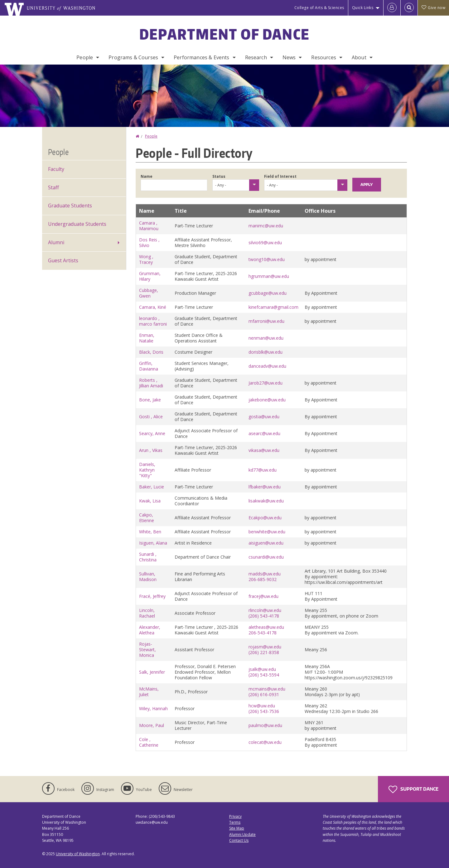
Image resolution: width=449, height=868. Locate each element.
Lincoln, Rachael (147, 613)
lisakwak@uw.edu (266, 501)
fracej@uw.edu (263, 596)
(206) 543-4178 (264, 616)
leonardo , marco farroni (153, 321)
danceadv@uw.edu (267, 366)
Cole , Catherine (149, 742)
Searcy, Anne (152, 433)
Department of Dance (225, 34)
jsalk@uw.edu (262, 669)
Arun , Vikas (151, 450)
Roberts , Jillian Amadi (151, 383)
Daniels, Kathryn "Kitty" (147, 470)
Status (219, 176)
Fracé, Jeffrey (152, 596)
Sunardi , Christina (148, 557)
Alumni (56, 242)
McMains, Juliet (149, 692)
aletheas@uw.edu (266, 627)
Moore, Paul (152, 725)
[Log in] (392, 8)
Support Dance (413, 789)
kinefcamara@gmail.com (273, 307)
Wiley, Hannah (153, 708)
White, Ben (150, 532)
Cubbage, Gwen (149, 293)
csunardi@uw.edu (266, 557)
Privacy (235, 816)
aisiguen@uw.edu (266, 543)
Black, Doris (151, 352)
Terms (235, 822)
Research (256, 57)
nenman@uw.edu (266, 338)
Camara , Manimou (149, 226)
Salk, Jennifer (152, 672)
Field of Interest (280, 176)
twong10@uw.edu (267, 259)
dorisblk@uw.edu (266, 352)
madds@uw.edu (265, 574)
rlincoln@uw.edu (265, 610)
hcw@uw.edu (262, 706)
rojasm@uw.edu (265, 647)
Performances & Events (201, 57)
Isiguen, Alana (153, 543)
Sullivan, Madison (148, 577)
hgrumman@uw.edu (269, 276)
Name (147, 176)
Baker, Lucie (152, 487)
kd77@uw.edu (263, 470)
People (85, 57)
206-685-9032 (263, 579)
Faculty (56, 169)
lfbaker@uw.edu (265, 487)
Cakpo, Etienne (147, 518)
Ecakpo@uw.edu (265, 518)
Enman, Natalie (147, 338)
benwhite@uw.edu (267, 532)
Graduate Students (70, 206)
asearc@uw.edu (264, 433)
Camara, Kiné (153, 307)
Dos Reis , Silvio (149, 242)
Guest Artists (63, 260)
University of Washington (78, 854)
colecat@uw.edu (265, 742)
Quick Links (363, 8)
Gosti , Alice (151, 417)
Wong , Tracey (146, 259)
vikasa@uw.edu (264, 450)
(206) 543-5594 (264, 675)
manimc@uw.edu (266, 226)
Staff (53, 187)
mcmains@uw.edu (267, 689)
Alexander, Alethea (150, 630)
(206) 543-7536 (264, 711)
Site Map (237, 828)
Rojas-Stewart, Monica (147, 650)
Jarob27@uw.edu (266, 383)
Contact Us (239, 840)
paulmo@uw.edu (265, 725)
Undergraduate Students (77, 224)
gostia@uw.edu (264, 417)
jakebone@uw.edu (267, 400)
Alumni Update (242, 834)
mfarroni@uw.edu (266, 321)
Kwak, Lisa (150, 501)
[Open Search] (409, 8)
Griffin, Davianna (149, 366)
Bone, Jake (150, 400)
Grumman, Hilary (150, 276)
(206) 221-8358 (264, 652)
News (289, 57)
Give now (433, 8)
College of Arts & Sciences (319, 8)
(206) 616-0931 (264, 694)
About (359, 57)
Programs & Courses (133, 57)
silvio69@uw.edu (265, 242)
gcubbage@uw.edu (268, 293)
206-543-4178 (263, 633)
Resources (323, 57)
